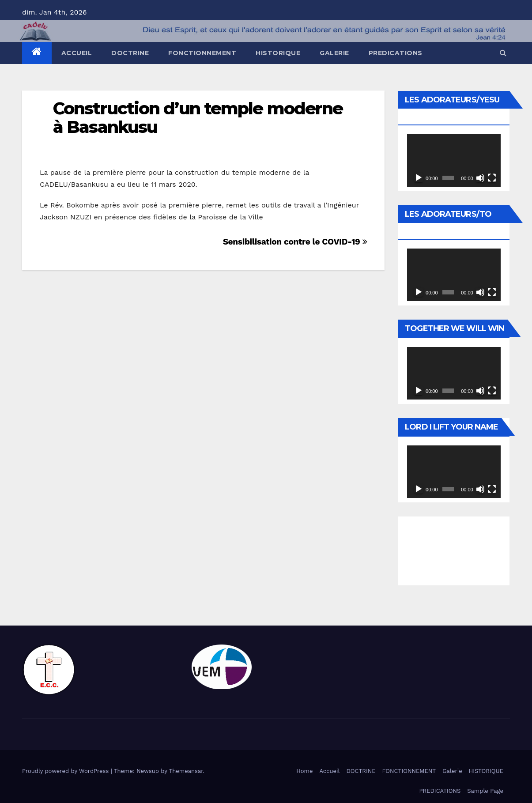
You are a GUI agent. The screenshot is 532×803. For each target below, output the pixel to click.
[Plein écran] (492, 178)
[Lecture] (419, 178)
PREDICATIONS (396, 53)
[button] (503, 53)
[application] (454, 160)
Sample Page (485, 791)
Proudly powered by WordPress (66, 771)
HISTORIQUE (278, 53)
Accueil (77, 53)
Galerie (334, 53)
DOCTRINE (130, 53)
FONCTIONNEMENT (202, 53)
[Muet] (480, 178)
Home (304, 771)
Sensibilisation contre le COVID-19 (295, 242)
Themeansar (186, 771)
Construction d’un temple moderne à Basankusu (198, 118)
